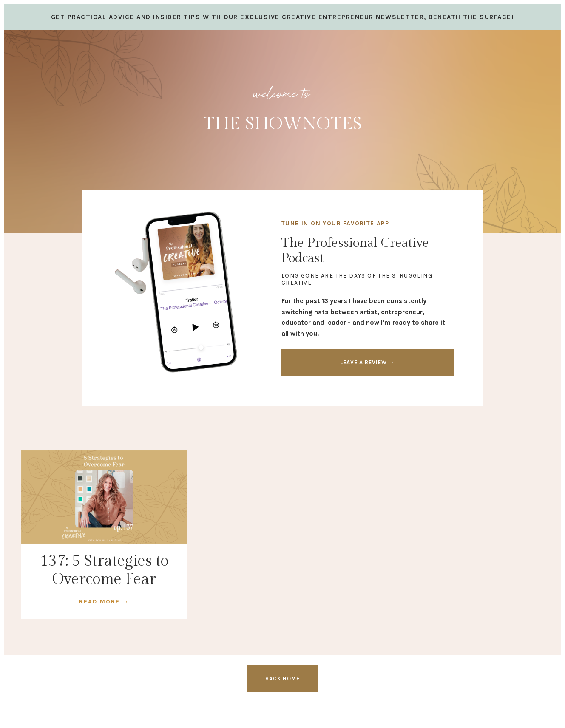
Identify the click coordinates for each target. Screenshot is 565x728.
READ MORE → (104, 602)
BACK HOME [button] (282, 678)
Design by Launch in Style (62, 711)
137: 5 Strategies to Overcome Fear (104, 570)
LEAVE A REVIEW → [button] (367, 362)
